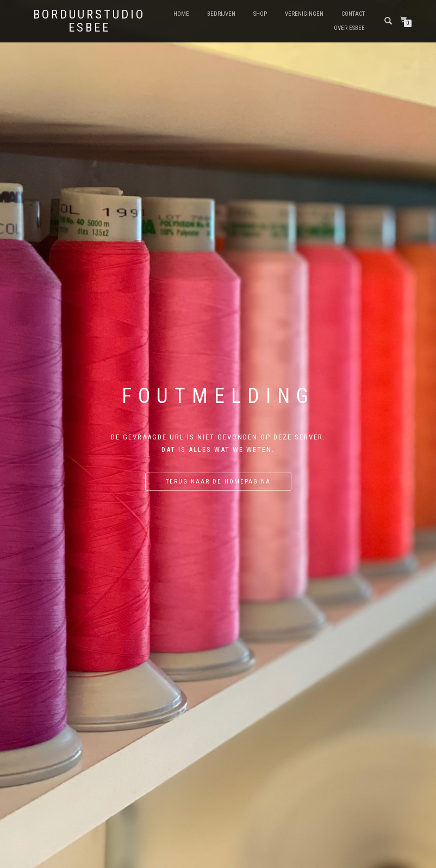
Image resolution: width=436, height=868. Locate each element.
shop (260, 14)
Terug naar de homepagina (218, 482)
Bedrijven (221, 14)
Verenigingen (304, 14)
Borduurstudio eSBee (89, 21)
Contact (353, 14)
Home (181, 14)
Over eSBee (349, 28)
